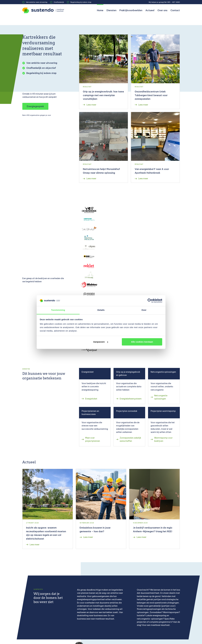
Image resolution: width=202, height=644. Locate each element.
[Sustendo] (44, 10)
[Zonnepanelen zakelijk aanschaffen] (129, 427)
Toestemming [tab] (58, 310)
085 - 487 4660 (174, 2)
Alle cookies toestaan (142, 342)
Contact (175, 10)
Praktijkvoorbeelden (131, 10)
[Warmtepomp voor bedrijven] (164, 427)
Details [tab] (101, 310)
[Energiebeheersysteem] (129, 386)
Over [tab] (144, 310)
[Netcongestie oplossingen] (164, 386)
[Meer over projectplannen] (95, 427)
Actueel (150, 10)
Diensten (111, 10)
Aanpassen (101, 342)
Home (100, 10)
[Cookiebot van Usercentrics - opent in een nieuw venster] (150, 301)
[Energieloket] (95, 386)
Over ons (162, 10)
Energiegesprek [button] (35, 106)
